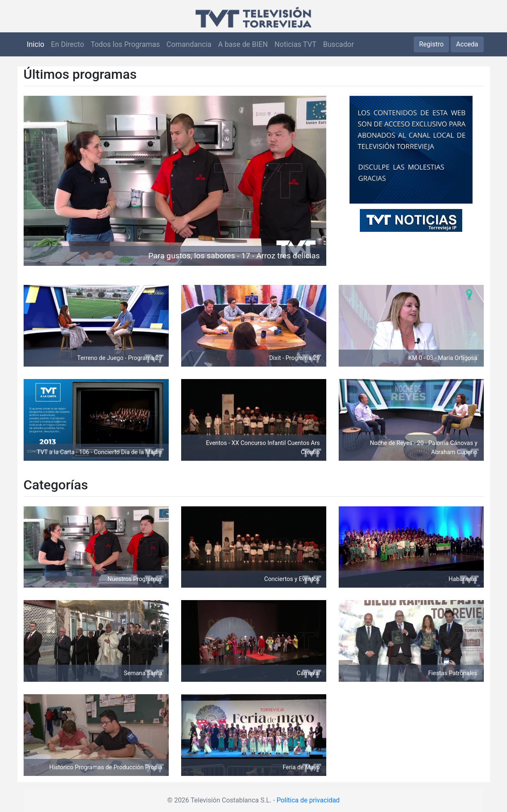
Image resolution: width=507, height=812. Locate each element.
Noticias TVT (295, 44)
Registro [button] (431, 44)
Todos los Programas (125, 44)
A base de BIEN (243, 44)
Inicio (36, 44)
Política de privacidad (308, 800)
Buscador (338, 44)
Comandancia (189, 44)
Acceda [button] (467, 44)
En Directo (68, 44)
